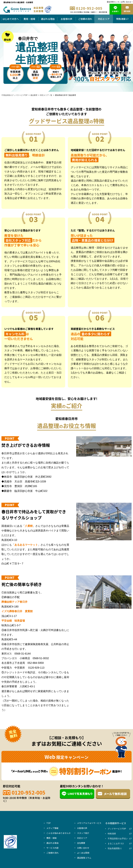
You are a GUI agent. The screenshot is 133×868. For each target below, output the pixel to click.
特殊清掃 (122, 19)
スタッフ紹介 (83, 833)
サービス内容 (52, 848)
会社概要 (81, 843)
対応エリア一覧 (46, 95)
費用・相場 (29, 19)
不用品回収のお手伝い (118, 839)
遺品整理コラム (84, 858)
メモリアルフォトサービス (89, 823)
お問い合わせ (83, 848)
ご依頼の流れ (85, 19)
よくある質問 (83, 853)
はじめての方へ (11, 19)
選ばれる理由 (48, 19)
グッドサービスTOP (118, 829)
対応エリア (104, 19)
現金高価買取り (118, 848)
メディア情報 (52, 828)
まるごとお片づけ (118, 843)
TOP (49, 823)
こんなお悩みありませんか (59, 833)
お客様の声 (66, 19)
